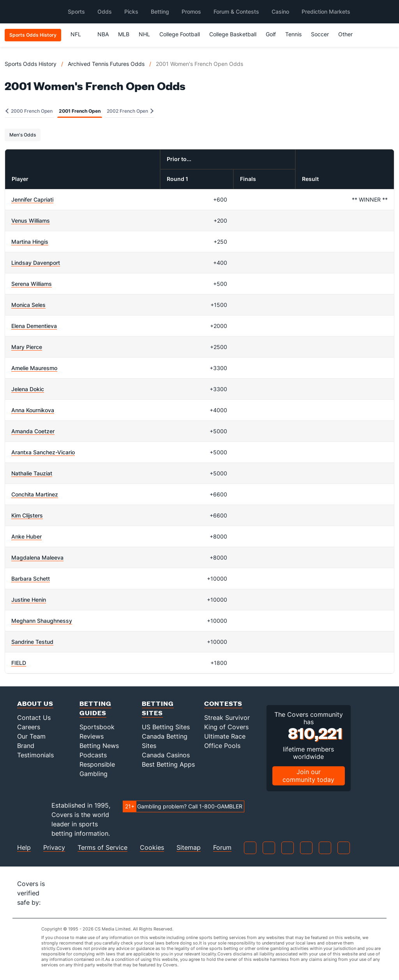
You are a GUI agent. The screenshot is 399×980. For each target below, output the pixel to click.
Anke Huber (26, 536)
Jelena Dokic (28, 389)
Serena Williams (32, 284)
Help (24, 848)
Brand (26, 746)
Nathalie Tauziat (32, 473)
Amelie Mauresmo (34, 368)
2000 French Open (29, 111)
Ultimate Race (225, 736)
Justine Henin (29, 600)
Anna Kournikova (33, 410)
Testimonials (35, 755)
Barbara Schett (31, 579)
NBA (103, 34)
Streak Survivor (227, 718)
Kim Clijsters (27, 515)
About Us (35, 703)
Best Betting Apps (168, 764)
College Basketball (233, 34)
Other (349, 34)
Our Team (31, 736)
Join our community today (308, 775)
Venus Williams (31, 221)
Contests (223, 703)
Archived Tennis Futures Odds (106, 64)
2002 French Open (130, 111)
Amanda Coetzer (33, 431)
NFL (79, 34)
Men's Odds (23, 135)
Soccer (320, 34)
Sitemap (189, 848)
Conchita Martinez (35, 494)
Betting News (99, 746)
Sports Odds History (31, 64)
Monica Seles (28, 305)
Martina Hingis (30, 242)
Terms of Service (102, 848)
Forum (222, 848)
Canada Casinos (166, 755)
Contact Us (34, 718)
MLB (124, 34)
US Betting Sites (166, 727)
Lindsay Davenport (36, 263)
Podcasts (93, 755)
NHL (144, 34)
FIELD (19, 663)
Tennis (293, 34)
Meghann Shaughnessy (42, 621)
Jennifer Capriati (32, 199)
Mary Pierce (27, 347)
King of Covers (226, 727)
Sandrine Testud (32, 642)
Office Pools (222, 746)
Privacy (54, 848)
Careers (29, 727)
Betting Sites (158, 708)
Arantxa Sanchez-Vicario (43, 452)
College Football (180, 34)
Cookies (152, 848)
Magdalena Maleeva (37, 557)
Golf (271, 34)
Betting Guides (95, 708)
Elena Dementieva (34, 326)
